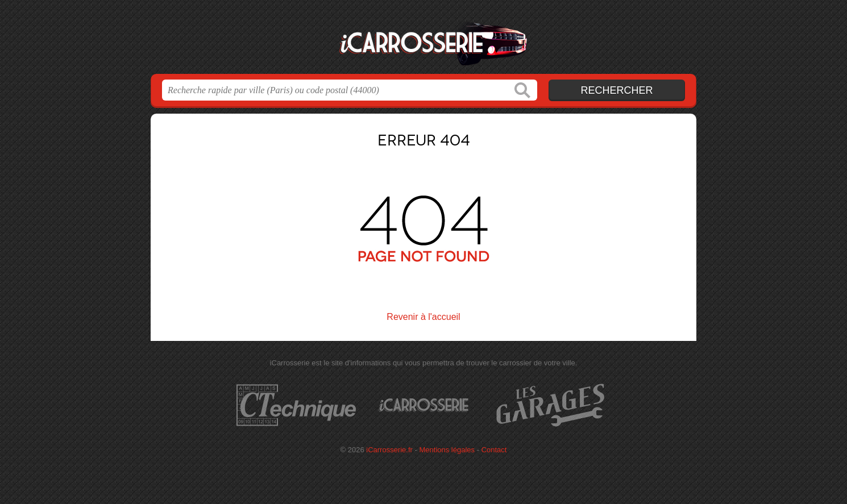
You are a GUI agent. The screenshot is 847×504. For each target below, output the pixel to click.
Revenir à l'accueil (423, 317)
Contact (494, 450)
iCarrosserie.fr (423, 40)
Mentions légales (447, 450)
